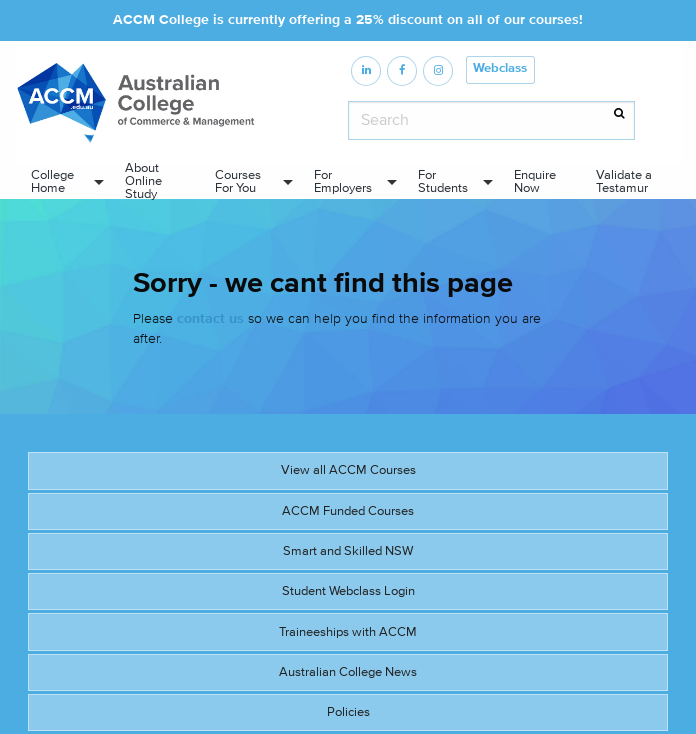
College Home (52, 181)
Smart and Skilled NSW (348, 551)
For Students (443, 181)
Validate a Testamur (624, 181)
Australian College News (348, 672)
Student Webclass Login (348, 591)
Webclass (500, 68)
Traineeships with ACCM (348, 632)
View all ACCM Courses (348, 470)
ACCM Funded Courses (348, 511)
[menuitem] (62, 181)
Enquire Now (535, 181)
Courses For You (238, 181)
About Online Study (143, 181)
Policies (348, 712)
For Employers (343, 181)
